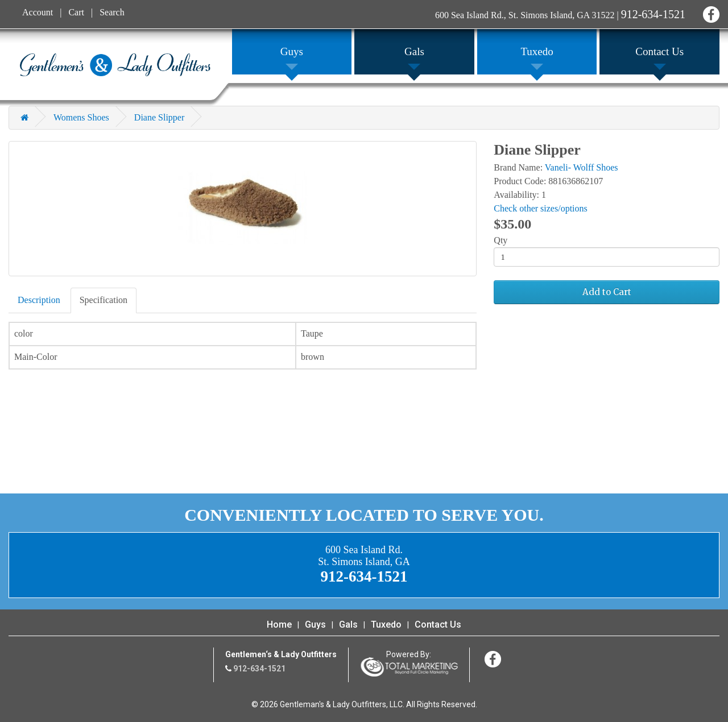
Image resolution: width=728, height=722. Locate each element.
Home (279, 625)
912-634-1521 (653, 14)
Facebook (710, 13)
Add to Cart (607, 292)
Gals (348, 625)
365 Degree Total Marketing (409, 667)
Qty (500, 240)
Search (112, 12)
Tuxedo (386, 625)
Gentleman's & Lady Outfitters (115, 65)
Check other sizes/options (540, 208)
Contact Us (438, 625)
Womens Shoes (81, 117)
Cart (76, 12)
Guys (315, 625)
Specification (104, 300)
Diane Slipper (159, 117)
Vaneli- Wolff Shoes (582, 167)
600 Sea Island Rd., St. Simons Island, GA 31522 (525, 15)
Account (38, 12)
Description (39, 300)
